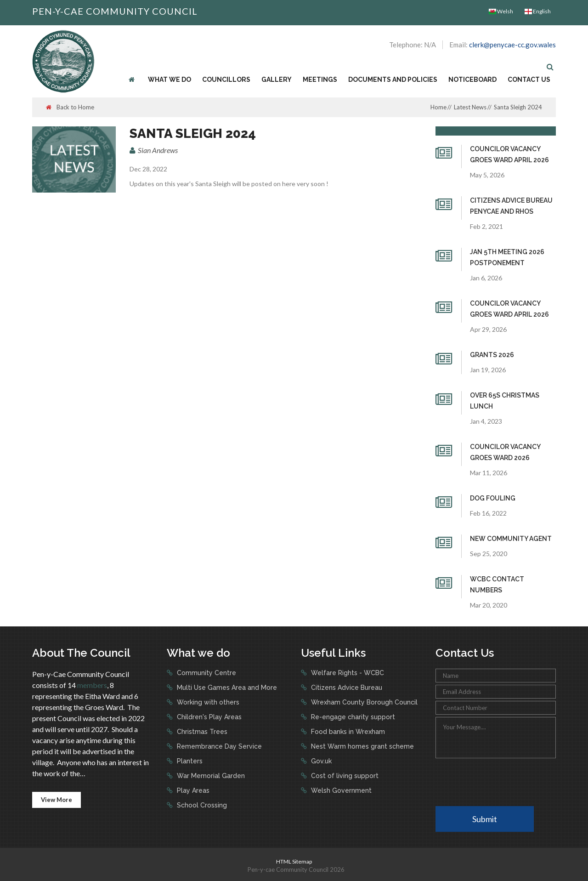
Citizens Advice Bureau (346, 688)
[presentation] (505, 781)
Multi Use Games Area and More (226, 688)
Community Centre (206, 673)
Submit (485, 819)
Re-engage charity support (352, 717)
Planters (189, 761)
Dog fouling (493, 498)
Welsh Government (340, 790)
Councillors (226, 80)
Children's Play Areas (208, 717)
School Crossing (201, 805)
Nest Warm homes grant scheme (362, 746)
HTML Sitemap (294, 861)
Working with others (207, 702)
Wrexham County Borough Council (363, 702)
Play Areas (192, 790)
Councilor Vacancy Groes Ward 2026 (505, 452)
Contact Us (529, 80)
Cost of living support (344, 776)
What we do (170, 80)
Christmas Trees (201, 732)
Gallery (277, 80)
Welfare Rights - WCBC (347, 673)
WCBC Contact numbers (497, 585)
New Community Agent (511, 539)
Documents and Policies (393, 80)
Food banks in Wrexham (347, 732)
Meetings (320, 80)
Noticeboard (472, 80)
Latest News (470, 107)
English (538, 11)
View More (57, 800)
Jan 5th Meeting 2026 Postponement (507, 257)
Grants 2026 (492, 355)
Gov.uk (320, 761)
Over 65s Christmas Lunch (505, 401)
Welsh (501, 11)
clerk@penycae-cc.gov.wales (512, 45)
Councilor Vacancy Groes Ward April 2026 (509, 154)
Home (438, 107)
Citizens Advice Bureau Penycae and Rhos (511, 206)
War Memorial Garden (210, 776)
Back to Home (70, 107)
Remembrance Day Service (218, 746)
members (92, 685)
